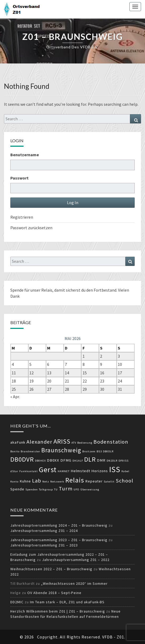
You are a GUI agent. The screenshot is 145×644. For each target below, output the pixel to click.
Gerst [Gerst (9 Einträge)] (48, 470)
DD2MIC (17, 602)
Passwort (19, 178)
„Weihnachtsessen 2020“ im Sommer (74, 583)
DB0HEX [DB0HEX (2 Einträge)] (40, 461)
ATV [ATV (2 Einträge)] (74, 443)
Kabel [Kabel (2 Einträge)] (125, 471)
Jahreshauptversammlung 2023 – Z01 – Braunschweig (59, 540)
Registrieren (22, 217)
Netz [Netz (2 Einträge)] (46, 482)
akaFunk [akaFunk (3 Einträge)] (18, 442)
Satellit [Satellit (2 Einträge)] (109, 482)
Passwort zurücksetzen (31, 228)
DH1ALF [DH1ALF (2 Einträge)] (78, 461)
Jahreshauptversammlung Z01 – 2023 (44, 545)
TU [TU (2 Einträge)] (56, 489)
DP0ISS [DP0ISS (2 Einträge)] (124, 461)
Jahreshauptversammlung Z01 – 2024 (44, 531)
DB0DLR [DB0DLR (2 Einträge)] (108, 451)
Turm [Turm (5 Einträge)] (66, 489)
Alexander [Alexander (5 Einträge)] (39, 442)
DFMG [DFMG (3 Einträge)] (66, 460)
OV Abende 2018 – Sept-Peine (54, 593)
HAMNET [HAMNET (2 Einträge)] (64, 471)
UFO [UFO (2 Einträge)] (76, 489)
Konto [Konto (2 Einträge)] (14, 482)
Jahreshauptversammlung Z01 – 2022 (76, 560)
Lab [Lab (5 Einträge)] (37, 481)
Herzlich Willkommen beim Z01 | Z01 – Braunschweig (58, 611)
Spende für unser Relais (31, 290)
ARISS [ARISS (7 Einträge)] (62, 441)
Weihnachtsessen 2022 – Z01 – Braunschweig (51, 569)
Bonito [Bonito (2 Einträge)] (15, 451)
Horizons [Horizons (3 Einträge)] (100, 471)
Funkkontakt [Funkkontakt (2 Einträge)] (29, 471)
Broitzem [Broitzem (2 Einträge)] (89, 451)
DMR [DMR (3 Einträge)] (101, 460)
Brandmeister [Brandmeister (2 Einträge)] (30, 451)
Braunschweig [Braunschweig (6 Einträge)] (61, 450)
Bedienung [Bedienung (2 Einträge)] (85, 443)
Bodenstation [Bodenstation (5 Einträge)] (111, 442)
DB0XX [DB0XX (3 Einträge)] (53, 460)
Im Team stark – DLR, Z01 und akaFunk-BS (67, 602)
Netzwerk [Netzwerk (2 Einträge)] (57, 482)
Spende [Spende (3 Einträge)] (17, 489)
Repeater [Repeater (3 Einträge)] (94, 481)
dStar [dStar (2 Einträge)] (14, 471)
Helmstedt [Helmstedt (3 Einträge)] (80, 471)
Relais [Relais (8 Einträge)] (75, 480)
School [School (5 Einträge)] (124, 481)
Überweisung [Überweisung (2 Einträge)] (90, 489)
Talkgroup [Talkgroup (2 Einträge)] (46, 489)
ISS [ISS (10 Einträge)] (115, 469)
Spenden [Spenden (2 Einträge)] (32, 489)
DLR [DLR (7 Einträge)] (90, 459)
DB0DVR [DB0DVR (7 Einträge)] (22, 459)
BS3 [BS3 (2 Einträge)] (99, 451)
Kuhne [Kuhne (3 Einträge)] (25, 481)
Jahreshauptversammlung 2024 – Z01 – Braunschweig (59, 525)
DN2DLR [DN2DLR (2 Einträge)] (112, 461)
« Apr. (15, 397)
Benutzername (25, 155)
